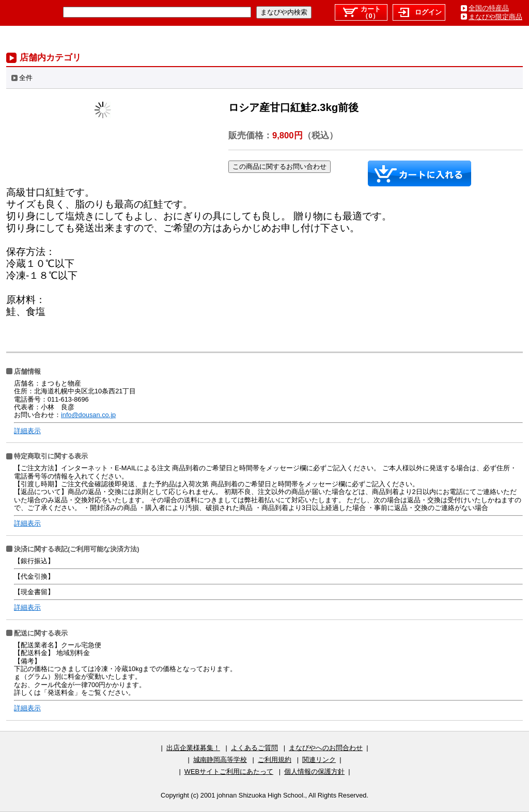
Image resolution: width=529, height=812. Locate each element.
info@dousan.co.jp (88, 415)
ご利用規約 (275, 760)
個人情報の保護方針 (314, 771)
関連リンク (319, 760)
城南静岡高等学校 (220, 760)
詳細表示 (27, 431)
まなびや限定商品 (495, 17)
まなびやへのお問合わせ (326, 748)
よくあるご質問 (254, 748)
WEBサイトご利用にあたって (229, 771)
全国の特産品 (489, 8)
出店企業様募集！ (193, 748)
